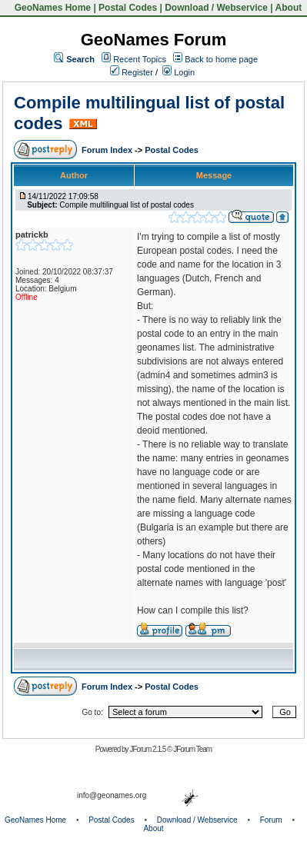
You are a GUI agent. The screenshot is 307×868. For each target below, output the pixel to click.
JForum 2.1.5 (148, 749)
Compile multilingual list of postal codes (127, 205)
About (289, 8)
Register (132, 72)
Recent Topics (140, 59)
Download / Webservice (216, 8)
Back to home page (221, 59)
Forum (271, 820)
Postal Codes (128, 8)
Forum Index (108, 150)
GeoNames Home (51, 8)
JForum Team (192, 749)
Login (179, 72)
